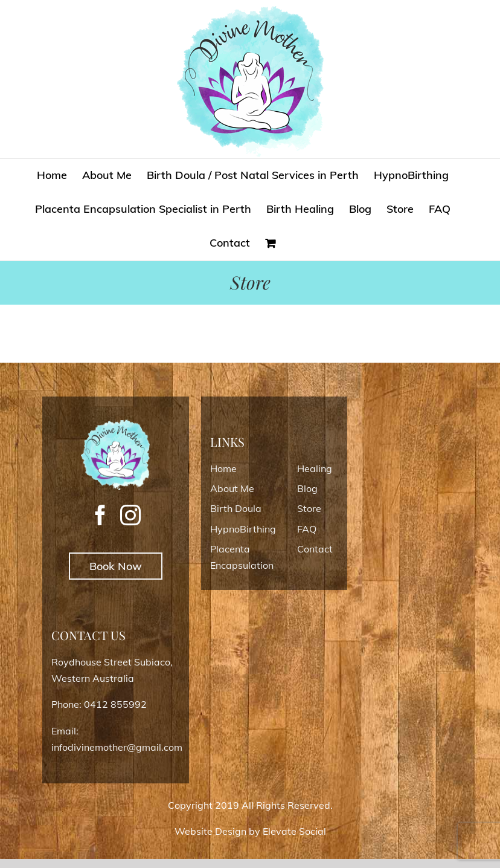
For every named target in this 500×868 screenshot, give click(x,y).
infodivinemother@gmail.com (117, 747)
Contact (315, 549)
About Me (232, 488)
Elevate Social (294, 831)
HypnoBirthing (243, 529)
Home (223, 468)
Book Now (116, 566)
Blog (307, 488)
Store (309, 508)
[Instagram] (130, 515)
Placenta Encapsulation (242, 557)
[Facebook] (100, 515)
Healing (315, 468)
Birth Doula (236, 508)
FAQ (307, 529)
